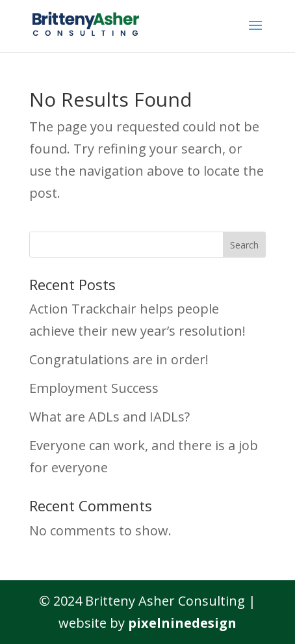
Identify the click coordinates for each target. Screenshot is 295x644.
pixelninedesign (182, 623)
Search (244, 245)
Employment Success (94, 388)
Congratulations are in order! (119, 359)
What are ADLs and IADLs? (109, 417)
